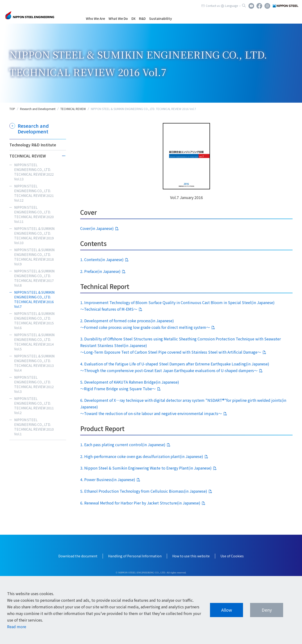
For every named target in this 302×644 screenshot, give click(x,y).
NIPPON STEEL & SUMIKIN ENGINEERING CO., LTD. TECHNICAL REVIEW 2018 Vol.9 (34, 257)
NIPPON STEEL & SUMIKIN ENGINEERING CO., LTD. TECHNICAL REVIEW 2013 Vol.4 (34, 363)
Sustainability (161, 18)
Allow (227, 610)
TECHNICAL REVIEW (73, 109)
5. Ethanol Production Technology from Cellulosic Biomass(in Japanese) (144, 491)
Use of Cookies (232, 556)
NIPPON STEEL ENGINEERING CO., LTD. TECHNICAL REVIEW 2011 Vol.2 (34, 406)
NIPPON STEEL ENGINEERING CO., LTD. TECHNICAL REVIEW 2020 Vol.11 (34, 214)
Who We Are (95, 18)
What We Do (118, 18)
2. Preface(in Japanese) (100, 271)
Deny (267, 610)
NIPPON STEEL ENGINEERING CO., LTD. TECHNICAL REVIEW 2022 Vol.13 (34, 172)
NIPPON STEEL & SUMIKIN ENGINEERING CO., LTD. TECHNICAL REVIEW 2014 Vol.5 (34, 342)
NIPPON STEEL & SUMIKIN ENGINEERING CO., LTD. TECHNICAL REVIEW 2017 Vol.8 (34, 278)
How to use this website (191, 556)
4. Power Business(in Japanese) (108, 479)
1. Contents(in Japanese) (102, 259)
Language (231, 6)
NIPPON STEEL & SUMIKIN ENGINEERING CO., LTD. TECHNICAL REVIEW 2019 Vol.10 (34, 236)
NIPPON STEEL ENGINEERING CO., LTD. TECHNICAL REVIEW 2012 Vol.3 (34, 384)
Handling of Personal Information (135, 556)
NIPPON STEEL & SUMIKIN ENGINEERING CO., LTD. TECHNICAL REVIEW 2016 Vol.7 (34, 299)
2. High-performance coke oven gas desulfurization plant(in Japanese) (142, 456)
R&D (142, 18)
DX (133, 18)
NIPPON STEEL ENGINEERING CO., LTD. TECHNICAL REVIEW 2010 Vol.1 (34, 427)
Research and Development (38, 109)
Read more (17, 627)
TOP (12, 109)
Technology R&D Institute (33, 145)
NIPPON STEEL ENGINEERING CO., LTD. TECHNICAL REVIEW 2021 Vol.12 (34, 193)
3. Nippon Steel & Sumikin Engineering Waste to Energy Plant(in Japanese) (146, 468)
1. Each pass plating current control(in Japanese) (123, 445)
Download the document (78, 556)
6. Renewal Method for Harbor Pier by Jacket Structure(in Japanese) (140, 503)
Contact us (213, 6)
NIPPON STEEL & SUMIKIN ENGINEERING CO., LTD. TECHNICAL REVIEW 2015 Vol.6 (34, 321)
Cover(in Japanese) (97, 228)
